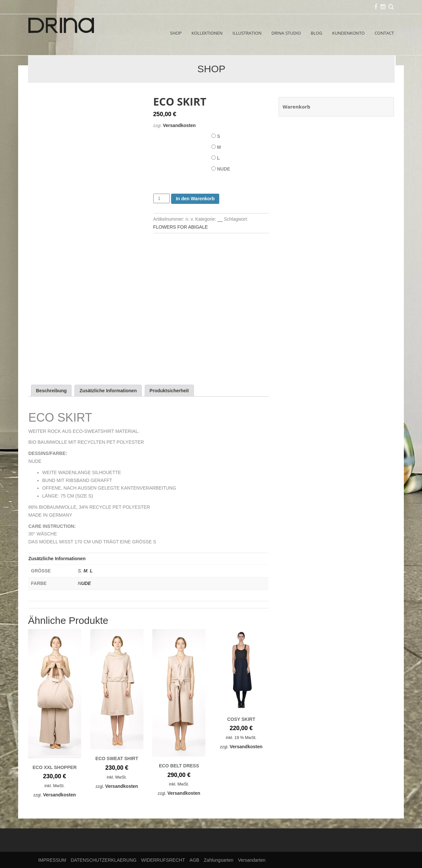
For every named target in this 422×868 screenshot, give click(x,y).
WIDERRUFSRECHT (163, 860)
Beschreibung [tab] (51, 391)
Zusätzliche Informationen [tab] (108, 391)
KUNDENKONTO (348, 33)
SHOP (176, 33)
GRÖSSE (163, 135)
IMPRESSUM (52, 860)
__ (220, 219)
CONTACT (384, 33)
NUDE (224, 169)
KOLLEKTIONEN (207, 33)
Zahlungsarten (219, 860)
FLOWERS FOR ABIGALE (181, 227)
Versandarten (252, 860)
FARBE (161, 168)
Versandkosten (179, 125)
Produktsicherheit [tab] (169, 391)
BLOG (317, 33)
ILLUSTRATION (247, 33)
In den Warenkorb (195, 199)
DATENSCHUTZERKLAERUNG (104, 860)
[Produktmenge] (162, 199)
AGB (195, 860)
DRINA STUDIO (286, 33)
